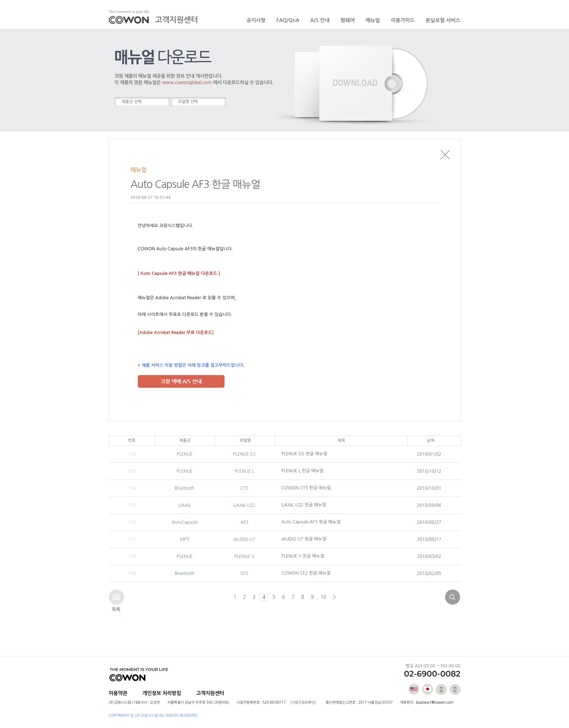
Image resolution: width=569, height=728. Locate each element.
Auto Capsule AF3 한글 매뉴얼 (311, 522)
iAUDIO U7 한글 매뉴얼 (304, 539)
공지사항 (256, 20)
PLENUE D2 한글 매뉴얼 (304, 454)
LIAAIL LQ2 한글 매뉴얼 (304, 505)
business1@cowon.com (434, 702)
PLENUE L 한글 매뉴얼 (302, 471)
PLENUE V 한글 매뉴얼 (303, 556)
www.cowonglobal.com (187, 83)
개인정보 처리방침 (162, 693)
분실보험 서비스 (443, 20)
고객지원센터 (210, 693)
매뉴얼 (373, 20)
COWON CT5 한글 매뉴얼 (306, 488)
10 (323, 597)
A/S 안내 (320, 20)
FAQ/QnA (288, 20)
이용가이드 (403, 20)
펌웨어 (348, 20)
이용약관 (118, 693)
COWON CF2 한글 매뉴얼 (306, 573)
